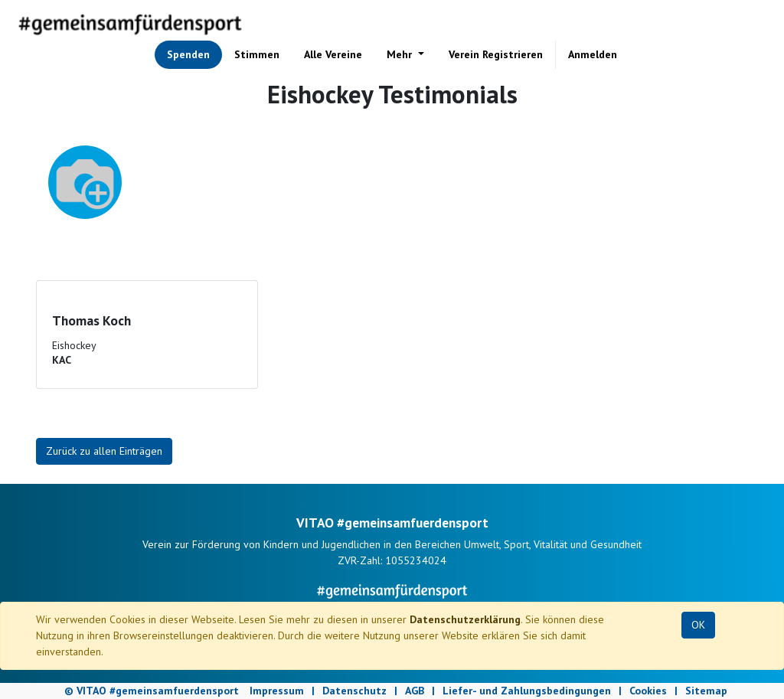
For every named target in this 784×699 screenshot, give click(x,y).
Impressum (277, 691)
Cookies (648, 691)
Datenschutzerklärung (465, 619)
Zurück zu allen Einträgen (104, 451)
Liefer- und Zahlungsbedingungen (527, 691)
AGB (415, 691)
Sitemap (706, 691)
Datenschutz (354, 691)
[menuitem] (188, 55)
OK (698, 625)
